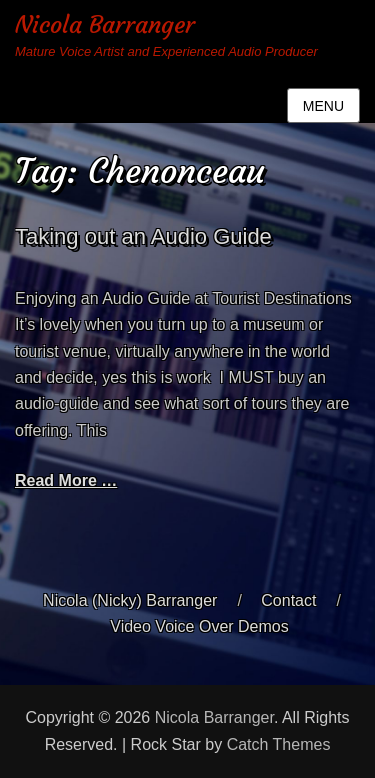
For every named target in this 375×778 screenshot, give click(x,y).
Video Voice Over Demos (199, 626)
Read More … (66, 480)
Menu (323, 106)
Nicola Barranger (105, 25)
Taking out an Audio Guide (143, 236)
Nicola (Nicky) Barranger (130, 600)
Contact (288, 600)
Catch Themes (279, 744)
